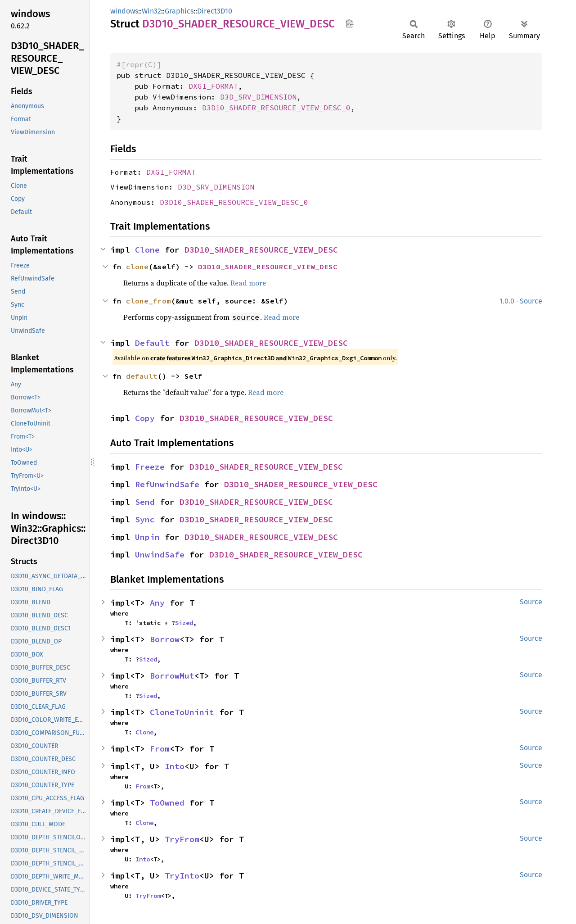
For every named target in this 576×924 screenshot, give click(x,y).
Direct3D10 (215, 11)
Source (531, 301)
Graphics (179, 11)
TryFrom (182, 839)
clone (137, 267)
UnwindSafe (160, 555)
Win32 (151, 11)
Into (175, 766)
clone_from (148, 301)
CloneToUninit (182, 712)
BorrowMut (172, 676)
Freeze (150, 467)
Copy (145, 418)
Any (157, 603)
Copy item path (349, 23)
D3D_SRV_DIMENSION (258, 97)
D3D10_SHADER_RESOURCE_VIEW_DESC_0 (276, 108)
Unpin (147, 537)
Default (152, 343)
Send (145, 502)
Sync (145, 519)
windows (124, 11)
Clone (147, 250)
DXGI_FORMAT (213, 86)
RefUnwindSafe (167, 484)
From (160, 749)
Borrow (165, 639)
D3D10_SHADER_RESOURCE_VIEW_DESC (261, 250)
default (142, 376)
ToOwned (167, 803)
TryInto (182, 876)
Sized (184, 623)
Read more (248, 283)
